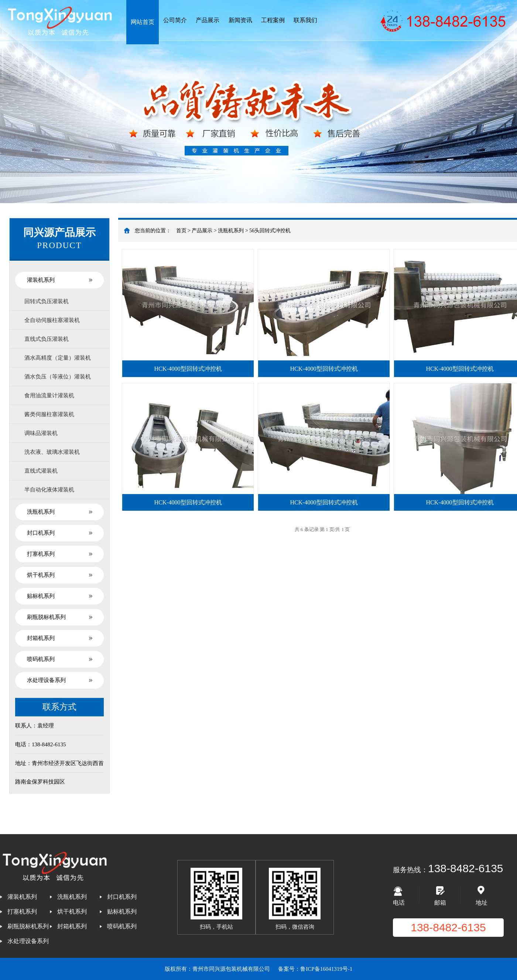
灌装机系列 (41, 280)
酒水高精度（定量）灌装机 (58, 358)
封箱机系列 (41, 638)
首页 (181, 231)
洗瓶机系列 (41, 512)
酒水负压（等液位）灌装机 (58, 377)
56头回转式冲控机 (270, 231)
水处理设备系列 (46, 680)
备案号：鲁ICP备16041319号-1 (315, 969)
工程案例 (273, 20)
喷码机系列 (41, 659)
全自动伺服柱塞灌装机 (52, 320)
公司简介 (175, 20)
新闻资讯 (240, 20)
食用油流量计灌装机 (49, 395)
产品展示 (208, 20)
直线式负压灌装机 (47, 339)
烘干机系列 (41, 575)
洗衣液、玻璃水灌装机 (52, 452)
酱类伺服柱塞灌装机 (49, 414)
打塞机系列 (41, 554)
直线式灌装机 (41, 471)
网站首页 (143, 22)
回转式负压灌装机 (47, 301)
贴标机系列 (41, 596)
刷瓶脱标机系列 (46, 617)
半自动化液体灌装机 (49, 490)
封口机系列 (41, 533)
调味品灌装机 (41, 433)
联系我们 (305, 20)
